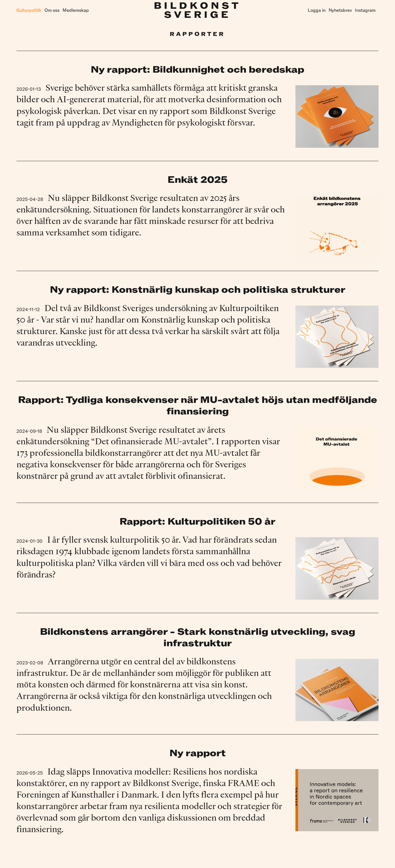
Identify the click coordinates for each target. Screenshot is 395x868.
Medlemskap (76, 10)
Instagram (365, 10)
